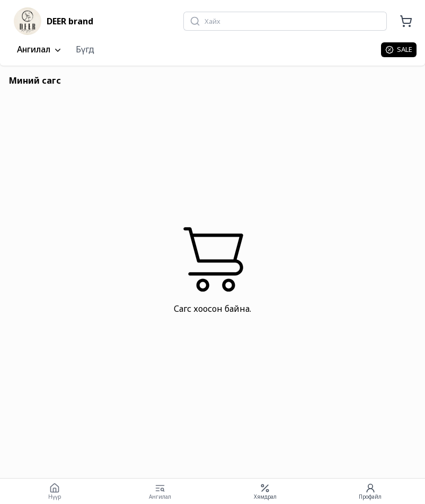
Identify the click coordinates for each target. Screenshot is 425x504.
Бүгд (85, 49)
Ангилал (40, 50)
